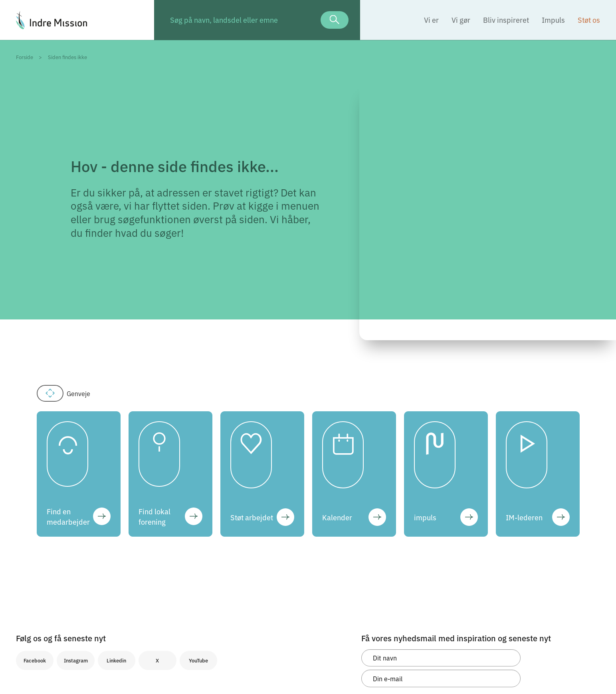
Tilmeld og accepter (404, 591)
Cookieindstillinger (40, 632)
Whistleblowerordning (44, 623)
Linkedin (116, 515)
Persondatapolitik (38, 614)
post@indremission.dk (143, 641)
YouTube (198, 515)
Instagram (76, 515)
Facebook (35, 515)
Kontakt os (29, 650)
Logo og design (35, 641)
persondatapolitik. (417, 571)
